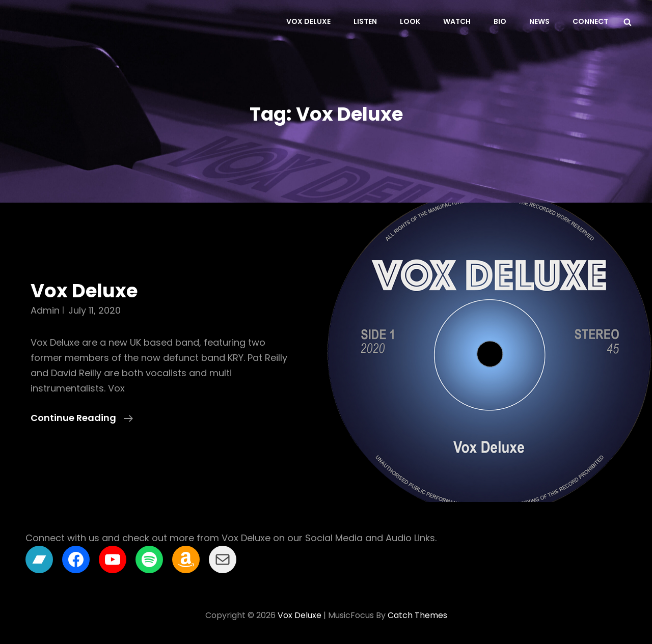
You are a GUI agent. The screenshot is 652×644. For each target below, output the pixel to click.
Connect (590, 21)
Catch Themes (417, 615)
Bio (500, 21)
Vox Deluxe (308, 21)
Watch (457, 21)
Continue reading (82, 418)
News (539, 21)
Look (410, 21)
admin (45, 310)
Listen (365, 21)
